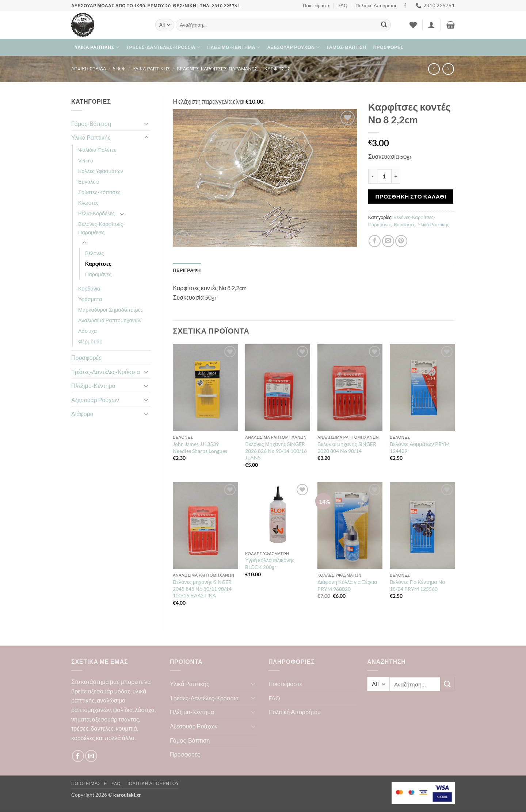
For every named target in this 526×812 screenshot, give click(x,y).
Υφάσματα (90, 299)
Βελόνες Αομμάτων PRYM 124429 (420, 447)
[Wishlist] (413, 25)
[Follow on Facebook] (405, 6)
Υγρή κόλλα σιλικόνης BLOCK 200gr (270, 563)
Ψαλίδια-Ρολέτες (97, 150)
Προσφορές (388, 47)
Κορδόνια (89, 288)
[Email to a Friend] (388, 241)
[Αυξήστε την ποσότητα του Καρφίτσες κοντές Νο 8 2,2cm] (396, 176)
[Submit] (384, 25)
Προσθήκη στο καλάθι (411, 196)
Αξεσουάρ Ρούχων (294, 47)
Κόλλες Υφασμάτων (101, 171)
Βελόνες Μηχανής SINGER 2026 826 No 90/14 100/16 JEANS (276, 451)
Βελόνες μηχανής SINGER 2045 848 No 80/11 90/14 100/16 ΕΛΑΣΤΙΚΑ (202, 589)
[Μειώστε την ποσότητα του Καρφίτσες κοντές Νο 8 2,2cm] (373, 176)
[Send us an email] (91, 756)
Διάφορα (82, 414)
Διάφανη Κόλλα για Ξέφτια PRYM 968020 (347, 585)
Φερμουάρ (90, 341)
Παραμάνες (98, 274)
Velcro (86, 160)
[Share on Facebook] (375, 241)
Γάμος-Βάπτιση (346, 47)
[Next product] (434, 69)
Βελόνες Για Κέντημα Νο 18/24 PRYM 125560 (417, 585)
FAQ (343, 5)
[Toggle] (146, 123)
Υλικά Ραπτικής (97, 47)
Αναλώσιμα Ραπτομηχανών (110, 320)
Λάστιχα (87, 331)
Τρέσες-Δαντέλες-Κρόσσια (163, 47)
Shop (119, 69)
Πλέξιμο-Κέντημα (234, 47)
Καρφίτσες (278, 69)
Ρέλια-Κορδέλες (96, 213)
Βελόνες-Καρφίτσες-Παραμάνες (217, 69)
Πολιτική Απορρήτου (376, 5)
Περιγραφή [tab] (187, 270)
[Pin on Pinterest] (401, 241)
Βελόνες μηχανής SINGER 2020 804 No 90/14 (347, 447)
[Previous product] (448, 69)
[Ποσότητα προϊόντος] (384, 176)
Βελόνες (95, 253)
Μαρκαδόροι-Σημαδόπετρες (110, 310)
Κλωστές (88, 203)
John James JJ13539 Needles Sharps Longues (200, 447)
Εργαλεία (89, 182)
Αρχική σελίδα (89, 69)
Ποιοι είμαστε (316, 5)
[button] (431, 25)
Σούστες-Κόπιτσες (99, 192)
